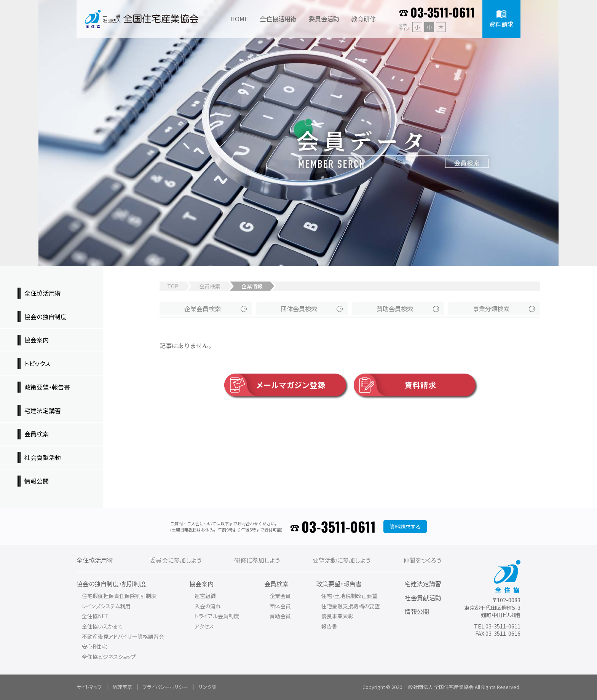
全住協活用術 (95, 560)
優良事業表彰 (337, 616)
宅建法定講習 (423, 584)
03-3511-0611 (443, 12)
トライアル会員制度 (217, 616)
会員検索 (210, 286)
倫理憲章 (122, 687)
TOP (173, 286)
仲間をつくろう (422, 560)
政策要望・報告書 (339, 584)
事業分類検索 (491, 309)
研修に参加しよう (257, 560)
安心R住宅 (94, 646)
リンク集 (208, 687)
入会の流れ (208, 606)
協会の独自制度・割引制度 (111, 584)
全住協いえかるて (102, 626)
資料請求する (405, 527)
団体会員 (299, 309)
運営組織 (205, 596)
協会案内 (201, 584)
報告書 (329, 626)
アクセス (204, 626)
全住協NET (95, 616)
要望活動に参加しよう (342, 560)
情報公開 (417, 611)
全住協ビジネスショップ (109, 657)
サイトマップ (89, 687)
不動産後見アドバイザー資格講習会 (123, 636)
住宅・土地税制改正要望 (349, 596)
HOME (239, 19)
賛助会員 (395, 309)
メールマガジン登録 (275, 385)
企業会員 (203, 309)
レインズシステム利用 (106, 606)
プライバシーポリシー (165, 687)
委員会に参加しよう (176, 560)
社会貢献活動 (423, 598)
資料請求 (395, 385)
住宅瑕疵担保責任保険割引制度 (119, 596)
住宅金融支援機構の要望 (350, 606)
